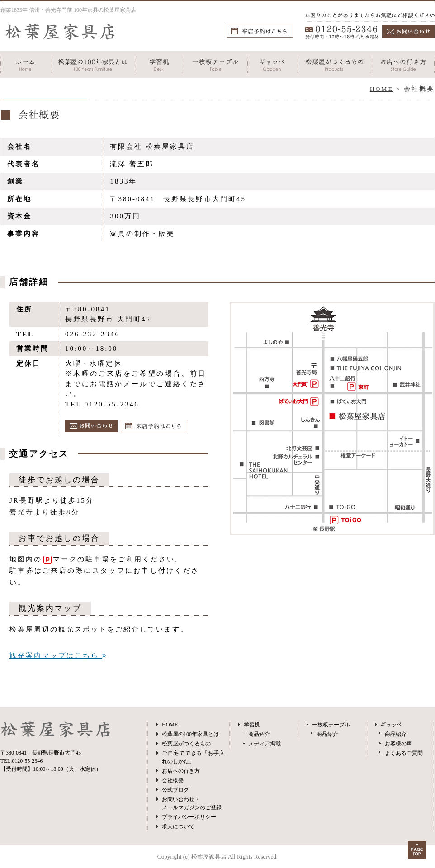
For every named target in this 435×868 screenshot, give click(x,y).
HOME (382, 89)
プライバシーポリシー (189, 817)
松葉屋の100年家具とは (190, 734)
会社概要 (173, 780)
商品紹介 (259, 734)
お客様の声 (398, 744)
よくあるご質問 (404, 753)
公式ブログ (175, 790)
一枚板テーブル (331, 725)
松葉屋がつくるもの (186, 744)
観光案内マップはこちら (59, 656)
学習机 (252, 725)
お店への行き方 (181, 771)
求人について (178, 826)
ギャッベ (391, 725)
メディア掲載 (265, 744)
